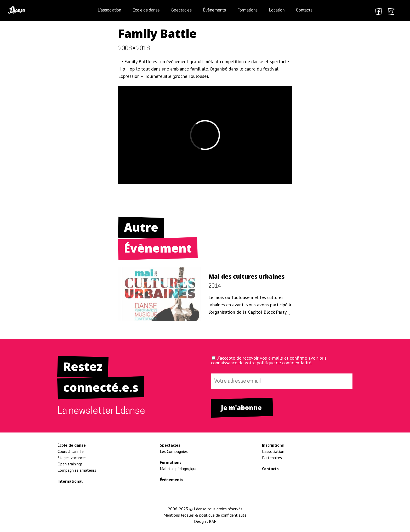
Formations (247, 10)
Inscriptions (273, 445)
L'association (273, 451)
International (70, 481)
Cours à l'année (71, 451)
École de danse (146, 10)
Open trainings (70, 464)
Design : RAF (205, 521)
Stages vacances (72, 458)
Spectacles (181, 10)
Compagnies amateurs (77, 470)
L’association (109, 10)
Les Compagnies (174, 451)
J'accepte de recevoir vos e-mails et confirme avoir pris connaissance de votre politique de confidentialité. (269, 360)
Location (277, 10)
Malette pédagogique (179, 469)
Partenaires (272, 458)
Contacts (304, 10)
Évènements (215, 10)
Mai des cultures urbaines (246, 276)
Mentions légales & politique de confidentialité (205, 515)
